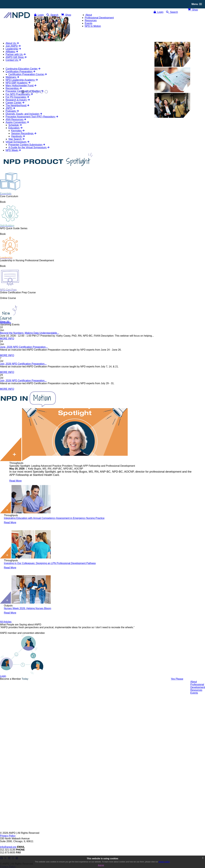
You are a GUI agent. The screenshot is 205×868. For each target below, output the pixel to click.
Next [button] (200, 55)
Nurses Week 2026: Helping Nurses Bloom (28, 608)
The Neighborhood (17, 105)
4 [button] (37, 92)
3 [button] (32, 92)
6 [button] (46, 92)
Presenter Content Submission (27, 145)
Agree (101, 865)
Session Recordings (24, 133)
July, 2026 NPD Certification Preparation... (23, 364)
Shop (193, 10)
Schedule (15, 125)
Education (15, 128)
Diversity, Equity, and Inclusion (24, 114)
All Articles (6, 622)
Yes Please (177, 679)
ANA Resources (16, 119)
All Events (6, 323)
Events (194, 693)
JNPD (10, 108)
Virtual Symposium (17, 142)
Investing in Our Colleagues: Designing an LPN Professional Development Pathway (50, 563)
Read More (15, 481)
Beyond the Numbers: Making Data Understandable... (30, 333)
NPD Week (13, 150)
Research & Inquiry (18, 100)
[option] (102, 630)
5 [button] (42, 92)
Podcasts (12, 111)
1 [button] (23, 92)
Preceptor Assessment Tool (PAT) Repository (32, 117)
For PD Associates (17, 97)
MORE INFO (7, 339)
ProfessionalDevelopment (198, 686)
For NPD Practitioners (19, 94)
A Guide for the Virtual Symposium (29, 147)
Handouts (18, 136)
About (194, 682)
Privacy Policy (8, 836)
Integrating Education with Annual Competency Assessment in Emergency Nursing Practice (54, 518)
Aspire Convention (17, 122)
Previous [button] (5, 55)
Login (158, 12)
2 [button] (28, 92)
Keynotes (18, 131)
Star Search (16, 139)
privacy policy (164, 862)
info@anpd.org (8, 847)
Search (172, 12)
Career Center (15, 103)
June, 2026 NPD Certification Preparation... (24, 347)
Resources (196, 690)
